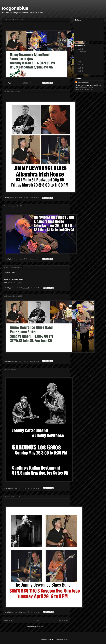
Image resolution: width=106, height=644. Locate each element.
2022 (80, 71)
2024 (80, 65)
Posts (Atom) (40, 626)
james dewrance (83, 82)
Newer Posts (8, 620)
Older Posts (64, 620)
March (82, 52)
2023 (80, 68)
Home (36, 620)
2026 (80, 49)
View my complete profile (84, 89)
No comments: (35, 83)
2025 (80, 62)
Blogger (65, 640)
